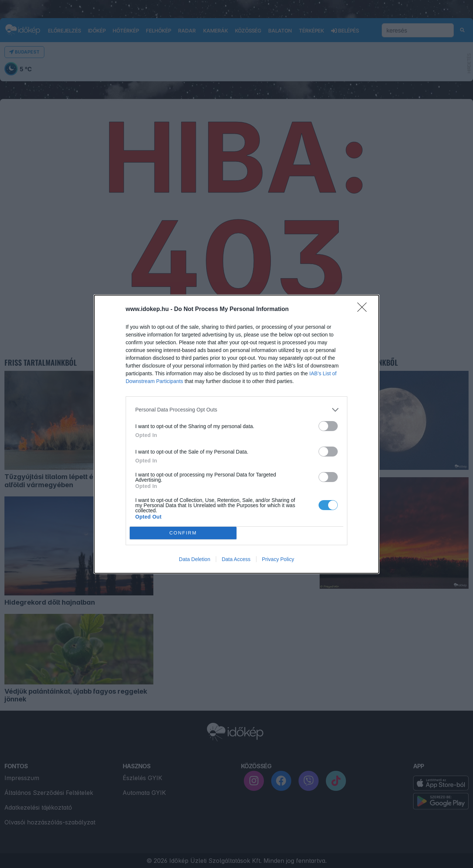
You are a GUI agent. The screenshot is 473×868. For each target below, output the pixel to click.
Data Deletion (195, 559)
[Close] (364, 310)
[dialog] (236, 434)
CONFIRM (183, 533)
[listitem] (236, 410)
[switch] (328, 426)
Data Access (236, 559)
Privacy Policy (278, 559)
